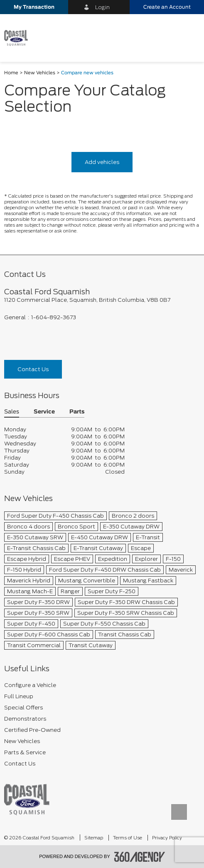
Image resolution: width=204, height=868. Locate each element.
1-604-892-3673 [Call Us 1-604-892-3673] (54, 317)
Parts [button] (77, 412)
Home (11, 73)
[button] (34, 7)
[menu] (189, 38)
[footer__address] (102, 300)
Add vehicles (102, 162)
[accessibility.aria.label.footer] (140, 857)
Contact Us (33, 369)
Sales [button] (12, 412)
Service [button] (44, 412)
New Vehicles (40, 73)
